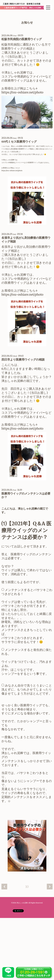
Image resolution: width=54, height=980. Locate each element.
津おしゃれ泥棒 (22, 903)
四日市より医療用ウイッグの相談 (23, 360)
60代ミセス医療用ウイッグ (19, 142)
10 (27, 887)
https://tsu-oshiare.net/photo (23, 92)
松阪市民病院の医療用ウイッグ (22, 39)
